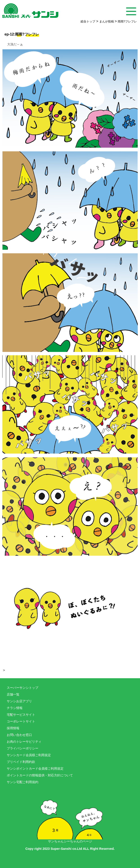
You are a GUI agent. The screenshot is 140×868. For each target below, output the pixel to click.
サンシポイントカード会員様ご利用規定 (35, 769)
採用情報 (13, 728)
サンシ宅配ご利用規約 (23, 782)
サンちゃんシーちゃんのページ (70, 816)
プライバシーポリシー (23, 748)
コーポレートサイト (21, 721)
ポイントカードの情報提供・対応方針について (40, 775)
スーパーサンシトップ (23, 688)
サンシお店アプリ (19, 701)
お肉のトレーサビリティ (24, 742)
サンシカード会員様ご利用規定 (29, 755)
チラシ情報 (15, 708)
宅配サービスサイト (21, 715)
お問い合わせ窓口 (19, 735)
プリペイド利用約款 (21, 762)
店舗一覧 (13, 695)
